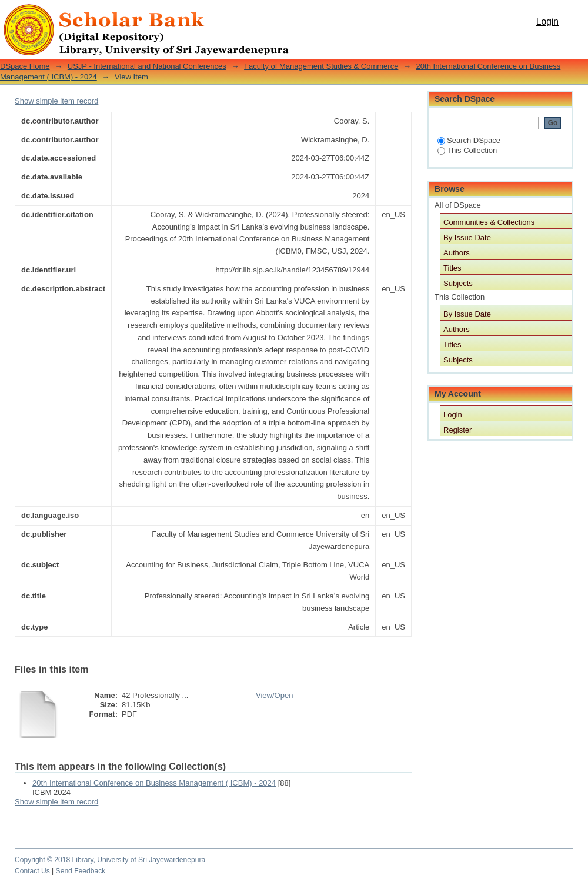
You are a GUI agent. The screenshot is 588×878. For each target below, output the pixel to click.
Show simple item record (56, 101)
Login (547, 21)
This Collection (467, 150)
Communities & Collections (489, 222)
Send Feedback (81, 871)
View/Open (274, 695)
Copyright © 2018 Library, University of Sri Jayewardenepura (110, 860)
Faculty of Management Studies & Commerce (321, 66)
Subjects (458, 283)
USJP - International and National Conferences (147, 66)
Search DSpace (469, 140)
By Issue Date (467, 237)
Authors (457, 253)
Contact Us (32, 871)
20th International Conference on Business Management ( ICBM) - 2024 (154, 783)
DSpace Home (25, 66)
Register (457, 430)
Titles (452, 268)
